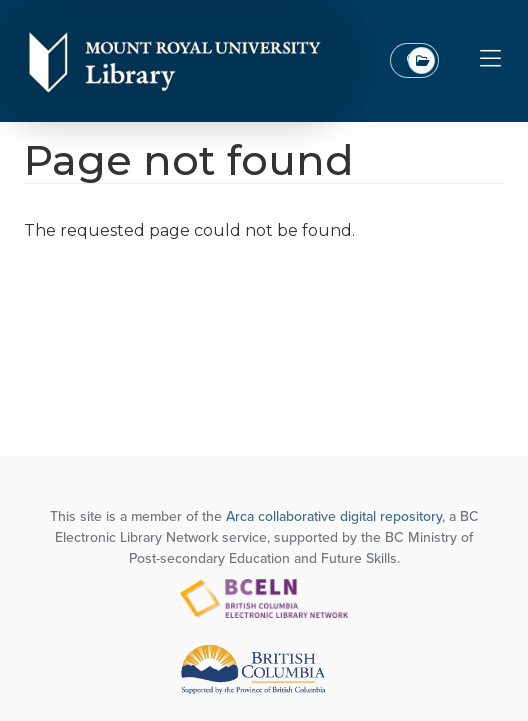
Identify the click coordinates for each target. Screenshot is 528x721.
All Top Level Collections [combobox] (421, 60)
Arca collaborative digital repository (334, 516)
